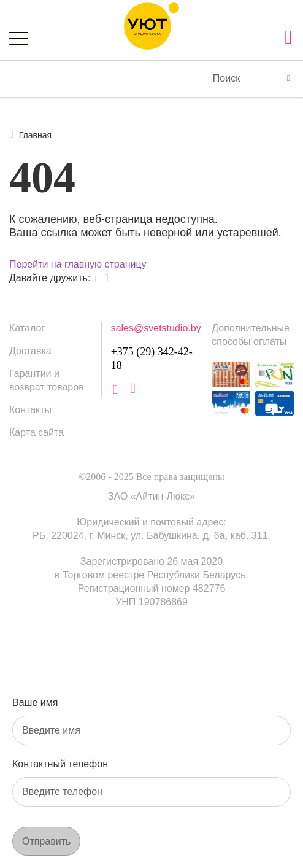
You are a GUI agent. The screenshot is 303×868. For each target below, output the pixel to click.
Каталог (27, 328)
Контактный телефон (60, 764)
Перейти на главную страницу (78, 264)
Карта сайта (36, 432)
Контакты (30, 410)
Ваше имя (35, 703)
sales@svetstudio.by (156, 328)
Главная (30, 135)
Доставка (30, 351)
